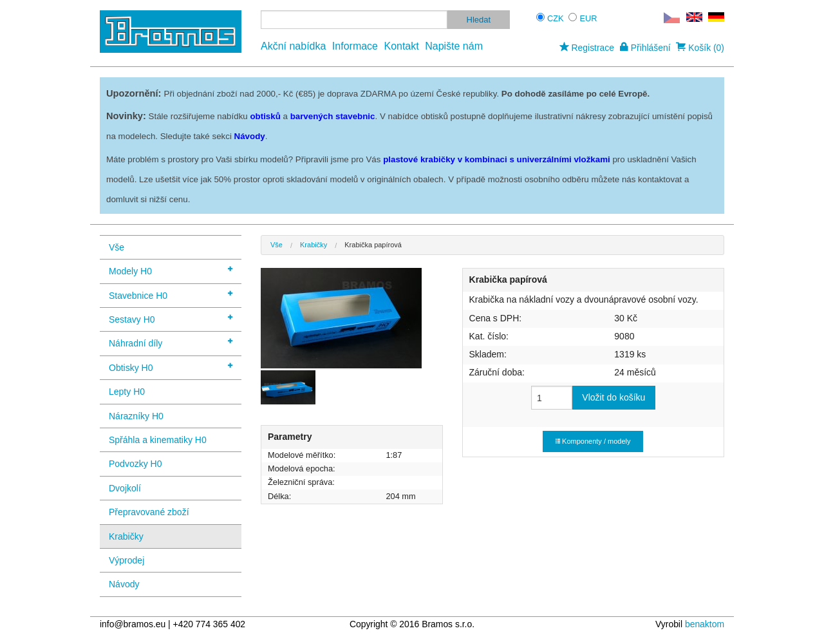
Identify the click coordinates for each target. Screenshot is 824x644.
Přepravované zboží (149, 512)
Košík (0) (700, 48)
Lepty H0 (127, 392)
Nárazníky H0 (136, 416)
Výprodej (126, 560)
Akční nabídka (293, 46)
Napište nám (454, 46)
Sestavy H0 (171, 318)
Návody (124, 584)
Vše (117, 247)
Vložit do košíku (613, 397)
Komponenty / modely (593, 441)
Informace (355, 46)
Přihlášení (645, 48)
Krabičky (126, 536)
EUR (589, 18)
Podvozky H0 (135, 464)
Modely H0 (171, 270)
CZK (556, 18)
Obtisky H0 (171, 367)
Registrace (587, 48)
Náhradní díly (171, 342)
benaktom (705, 624)
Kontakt (401, 46)
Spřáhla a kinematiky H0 (158, 440)
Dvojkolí (125, 488)
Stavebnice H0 (171, 295)
